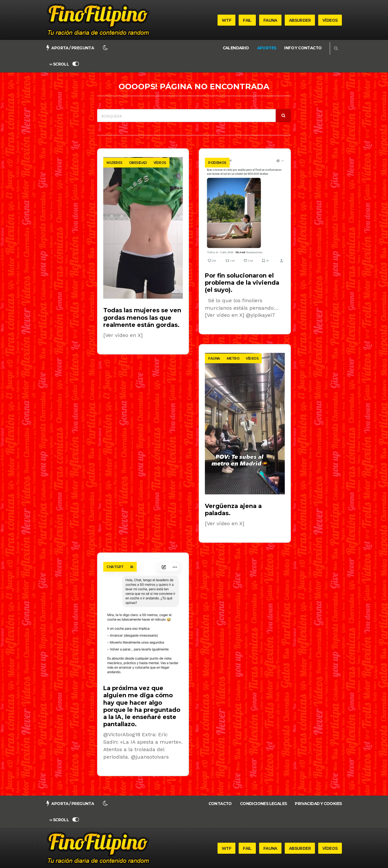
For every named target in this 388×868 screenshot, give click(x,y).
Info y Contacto (303, 48)
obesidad (138, 163)
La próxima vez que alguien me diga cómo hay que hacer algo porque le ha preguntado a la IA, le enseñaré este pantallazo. (142, 706)
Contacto (220, 804)
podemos (217, 163)
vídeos (160, 163)
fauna (214, 359)
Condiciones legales (263, 804)
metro (233, 359)
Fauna (270, 20)
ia (132, 567)
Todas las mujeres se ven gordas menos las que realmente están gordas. (142, 317)
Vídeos (330, 20)
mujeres (114, 163)
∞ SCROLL (64, 64)
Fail (247, 20)
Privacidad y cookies (318, 804)
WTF (226, 20)
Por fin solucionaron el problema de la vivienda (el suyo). (242, 283)
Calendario (236, 48)
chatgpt (115, 567)
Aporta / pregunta (70, 48)
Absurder (300, 20)
